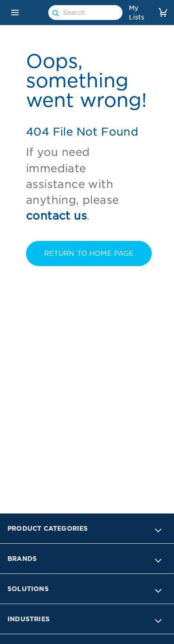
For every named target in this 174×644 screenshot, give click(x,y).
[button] (15, 13)
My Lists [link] (137, 13)
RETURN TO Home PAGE (89, 254)
